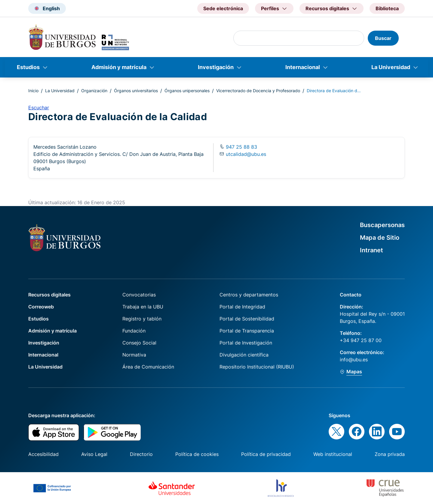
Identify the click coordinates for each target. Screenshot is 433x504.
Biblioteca (387, 8)
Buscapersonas (382, 225)
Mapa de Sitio (380, 238)
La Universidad (391, 67)
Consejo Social (139, 343)
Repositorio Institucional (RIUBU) (257, 367)
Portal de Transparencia (247, 331)
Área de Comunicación (148, 367)
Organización (94, 91)
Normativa (134, 355)
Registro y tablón (142, 319)
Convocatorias (139, 295)
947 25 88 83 (241, 147)
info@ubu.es (354, 360)
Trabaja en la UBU (143, 307)
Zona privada (390, 454)
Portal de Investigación (246, 343)
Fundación (134, 331)
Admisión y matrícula (119, 67)
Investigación (216, 67)
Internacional (303, 67)
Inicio (33, 91)
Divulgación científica (244, 355)
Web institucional (333, 454)
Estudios (28, 67)
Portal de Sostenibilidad (247, 319)
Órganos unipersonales (187, 91)
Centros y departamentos (249, 295)
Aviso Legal (94, 454)
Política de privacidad (266, 454)
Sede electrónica (223, 8)
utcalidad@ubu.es (246, 154)
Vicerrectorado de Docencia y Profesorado (258, 91)
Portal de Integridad (242, 307)
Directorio (141, 454)
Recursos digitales (49, 295)
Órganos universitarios (136, 91)
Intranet (372, 250)
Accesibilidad (43, 454)
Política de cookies (197, 454)
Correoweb (41, 307)
